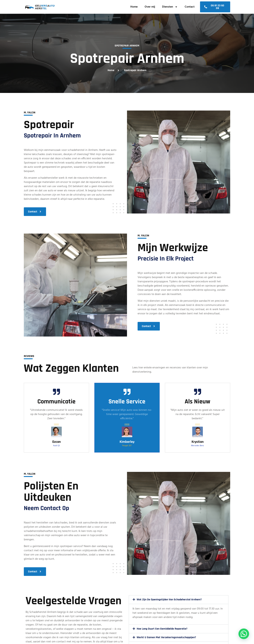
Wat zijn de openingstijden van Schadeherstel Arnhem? (169, 600)
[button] (179, 600)
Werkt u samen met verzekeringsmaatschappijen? (166, 637)
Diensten (170, 7)
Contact (190, 7)
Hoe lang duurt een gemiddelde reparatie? (162, 629)
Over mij (150, 7)
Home (134, 7)
